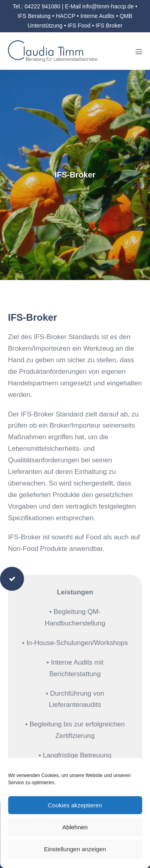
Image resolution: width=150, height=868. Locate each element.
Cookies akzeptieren (75, 805)
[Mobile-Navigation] (139, 51)
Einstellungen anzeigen (75, 849)
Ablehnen (75, 827)
